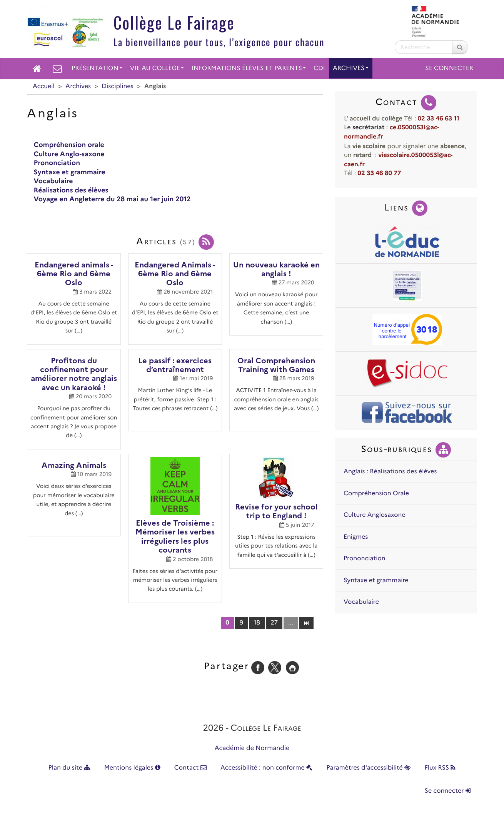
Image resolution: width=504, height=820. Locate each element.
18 (257, 623)
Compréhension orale (69, 145)
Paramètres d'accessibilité (369, 768)
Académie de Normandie (252, 748)
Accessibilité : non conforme (266, 768)
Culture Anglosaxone (375, 515)
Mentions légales (132, 768)
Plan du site (69, 768)
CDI (319, 68)
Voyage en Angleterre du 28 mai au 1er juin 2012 (112, 199)
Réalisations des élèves (71, 190)
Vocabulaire (53, 181)
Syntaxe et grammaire (70, 172)
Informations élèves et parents (249, 68)
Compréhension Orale (376, 494)
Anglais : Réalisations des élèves (390, 472)
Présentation (97, 68)
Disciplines (117, 86)
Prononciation (57, 163)
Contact (190, 768)
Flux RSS (440, 768)
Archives (351, 68)
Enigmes (356, 537)
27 (274, 623)
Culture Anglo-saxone (69, 154)
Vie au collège (157, 68)
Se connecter (449, 68)
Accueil (44, 86)
